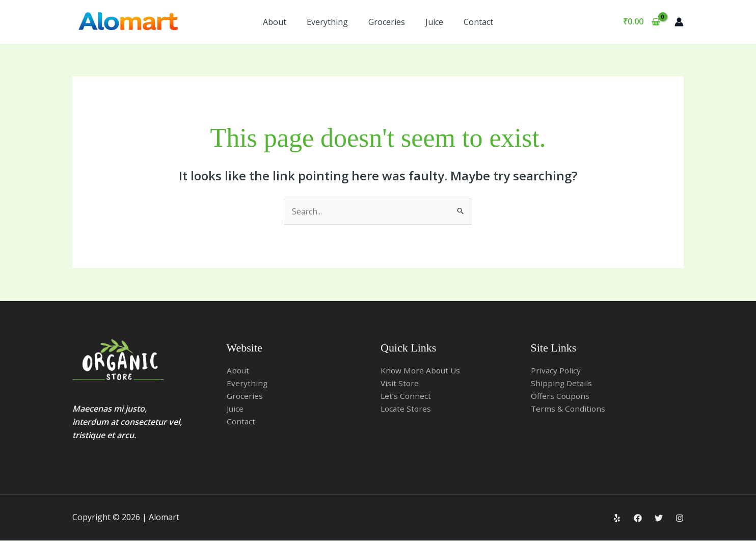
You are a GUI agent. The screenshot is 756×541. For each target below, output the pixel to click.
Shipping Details (562, 384)
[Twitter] (659, 519)
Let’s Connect (406, 396)
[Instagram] (680, 519)
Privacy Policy (556, 370)
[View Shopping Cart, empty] (641, 22)
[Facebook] (638, 519)
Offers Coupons (561, 396)
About (275, 22)
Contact (478, 22)
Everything (327, 22)
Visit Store (400, 384)
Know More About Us (422, 370)
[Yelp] (617, 519)
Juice (434, 22)
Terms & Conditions (569, 410)
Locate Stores (407, 410)
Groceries (387, 22)
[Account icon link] (679, 22)
